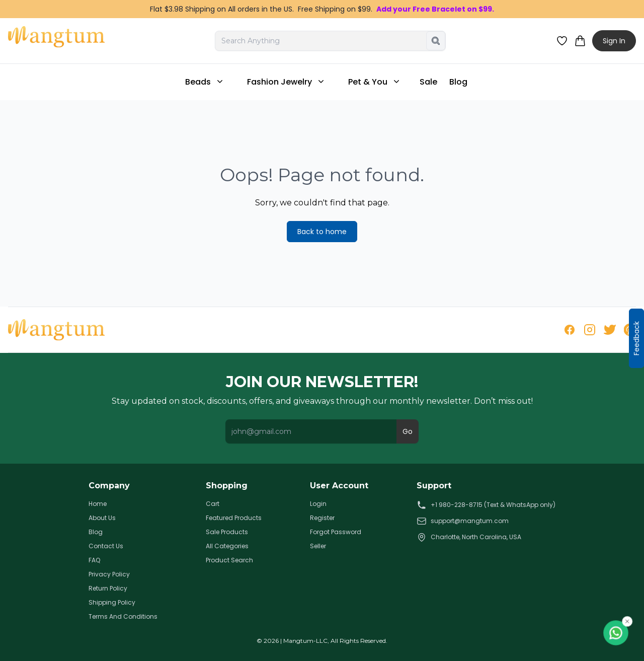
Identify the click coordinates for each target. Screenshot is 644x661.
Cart (213, 504)
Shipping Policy (112, 603)
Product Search (229, 560)
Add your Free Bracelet (421, 9)
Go (408, 431)
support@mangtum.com (463, 521)
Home (98, 504)
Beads (205, 82)
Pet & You (375, 82)
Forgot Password (336, 532)
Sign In (614, 41)
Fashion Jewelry (287, 82)
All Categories (227, 546)
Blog (458, 82)
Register (322, 518)
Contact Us (106, 546)
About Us (102, 518)
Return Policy (108, 589)
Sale (428, 82)
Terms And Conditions (123, 617)
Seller (318, 546)
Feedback (636, 338)
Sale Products (227, 532)
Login (318, 504)
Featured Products (234, 518)
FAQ (94, 560)
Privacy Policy (109, 574)
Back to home (322, 232)
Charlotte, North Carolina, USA (469, 537)
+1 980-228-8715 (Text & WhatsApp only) (486, 505)
